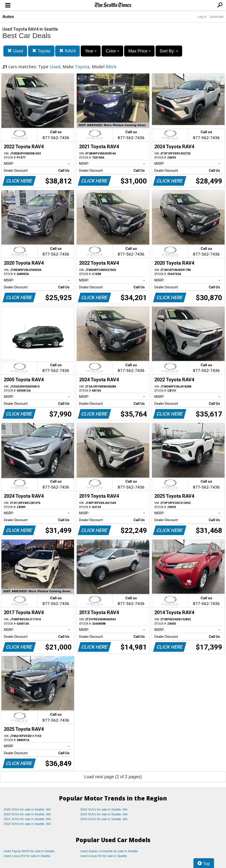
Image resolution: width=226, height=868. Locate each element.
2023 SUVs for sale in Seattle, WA (27, 814)
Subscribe (217, 17)
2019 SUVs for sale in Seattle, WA (104, 819)
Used (15, 51)
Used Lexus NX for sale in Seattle (104, 856)
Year (91, 51)
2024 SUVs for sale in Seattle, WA (104, 809)
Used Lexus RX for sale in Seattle (27, 856)
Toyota (41, 51)
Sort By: (169, 51)
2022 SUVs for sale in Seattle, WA (104, 814)
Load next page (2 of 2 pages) (113, 777)
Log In (202, 17)
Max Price (139, 51)
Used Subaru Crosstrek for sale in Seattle (109, 851)
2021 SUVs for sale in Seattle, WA (27, 819)
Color (112, 51)
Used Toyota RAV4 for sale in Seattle (29, 851)
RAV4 (67, 51)
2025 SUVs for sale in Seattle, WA (27, 809)
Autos (8, 17)
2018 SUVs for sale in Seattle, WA (27, 824)
